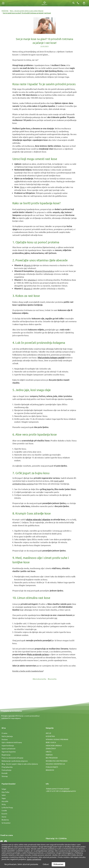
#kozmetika (52, 679)
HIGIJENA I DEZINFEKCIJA (55, 764)
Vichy (4, 804)
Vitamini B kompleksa (44, 271)
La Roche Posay (7, 807)
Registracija (6, 755)
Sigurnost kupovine (9, 752)
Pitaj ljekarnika (7, 767)
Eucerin (4, 814)
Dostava (5, 739)
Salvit (4, 795)
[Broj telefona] (78, 3)
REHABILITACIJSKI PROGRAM (57, 761)
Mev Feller (6, 792)
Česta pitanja (6, 770)
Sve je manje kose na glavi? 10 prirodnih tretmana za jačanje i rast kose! (44, 41)
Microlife (5, 801)
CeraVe (4, 810)
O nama (4, 733)
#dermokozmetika (39, 679)
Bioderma (5, 820)
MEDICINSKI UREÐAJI (54, 745)
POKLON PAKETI (52, 767)
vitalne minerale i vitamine (38, 519)
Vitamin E (28, 288)
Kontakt (5, 773)
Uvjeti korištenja (8, 745)
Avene (4, 817)
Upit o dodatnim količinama (12, 742)
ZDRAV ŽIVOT (51, 748)
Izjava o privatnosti (9, 748)
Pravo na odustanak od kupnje (12, 758)
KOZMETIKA (50, 736)
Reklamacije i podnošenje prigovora (15, 761)
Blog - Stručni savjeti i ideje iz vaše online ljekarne (20, 764)
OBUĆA (49, 752)
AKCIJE (48, 733)
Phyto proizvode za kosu (38, 654)
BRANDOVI (50, 770)
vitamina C (32, 280)
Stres (22, 187)
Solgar (4, 789)
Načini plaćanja (7, 736)
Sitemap (5, 776)
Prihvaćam (58, 864)
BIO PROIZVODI (52, 758)
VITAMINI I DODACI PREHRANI (57, 739)
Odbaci (46, 864)
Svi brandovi (6, 823)
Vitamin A (28, 265)
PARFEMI (49, 755)
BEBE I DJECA (51, 742)
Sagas (4, 798)
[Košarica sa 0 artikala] (84, 3)
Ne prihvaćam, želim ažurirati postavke (21, 864)
